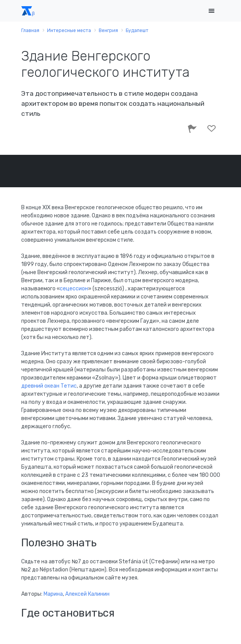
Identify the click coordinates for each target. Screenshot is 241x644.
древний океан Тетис (49, 386)
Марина (53, 594)
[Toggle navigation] (212, 11)
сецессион (74, 289)
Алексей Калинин (87, 594)
